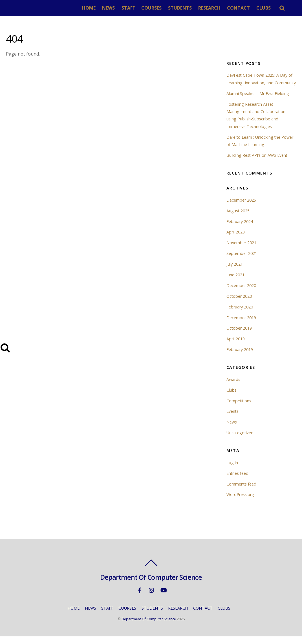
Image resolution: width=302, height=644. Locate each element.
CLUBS (265, 8)
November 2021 (241, 250)
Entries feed (238, 481)
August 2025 (238, 218)
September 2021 (242, 261)
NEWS (110, 8)
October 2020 (239, 304)
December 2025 (241, 207)
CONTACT (240, 8)
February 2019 (240, 357)
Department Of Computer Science (149, 626)
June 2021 (235, 282)
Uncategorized (240, 440)
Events (233, 419)
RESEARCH (211, 8)
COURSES (153, 8)
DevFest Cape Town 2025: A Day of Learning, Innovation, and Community (260, 83)
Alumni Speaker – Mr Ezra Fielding (258, 101)
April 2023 (236, 240)
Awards (233, 387)
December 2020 (241, 293)
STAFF (130, 8)
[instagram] (151, 597)
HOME (90, 8)
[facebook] (140, 597)
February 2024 (240, 229)
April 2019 (236, 346)
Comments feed (242, 491)
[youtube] (163, 597)
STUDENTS (181, 8)
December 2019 (241, 325)
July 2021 (235, 271)
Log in (232, 470)
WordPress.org (240, 502)
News (232, 430)
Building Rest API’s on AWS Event (257, 163)
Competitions (239, 408)
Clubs (232, 397)
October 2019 (239, 336)
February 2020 (240, 314)
